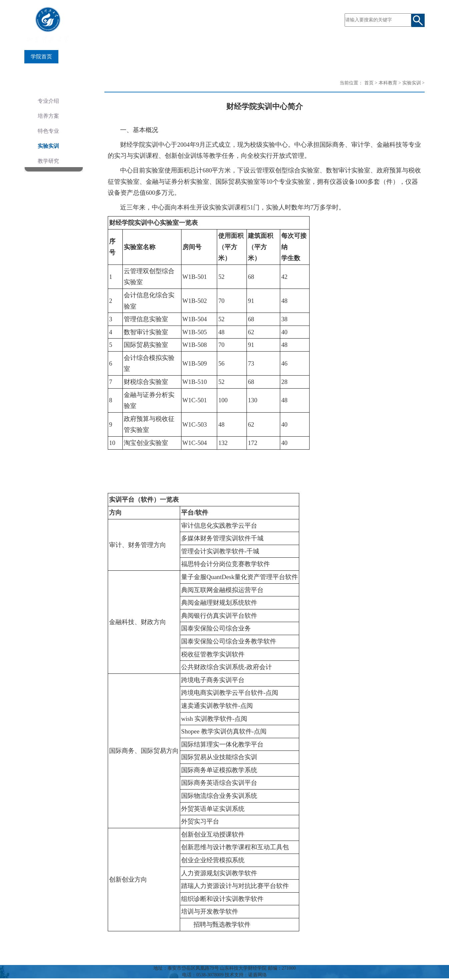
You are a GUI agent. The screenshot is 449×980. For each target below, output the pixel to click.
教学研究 (48, 161)
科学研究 (223, 57)
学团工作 (294, 57)
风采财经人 (367, 57)
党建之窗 (259, 57)
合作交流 (329, 57)
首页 (369, 83)
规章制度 (405, 57)
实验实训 (48, 146)
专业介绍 (48, 101)
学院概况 (77, 57)
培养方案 (48, 116)
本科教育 (147, 57)
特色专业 (48, 131)
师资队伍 (112, 57)
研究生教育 (185, 57)
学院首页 (41, 57)
